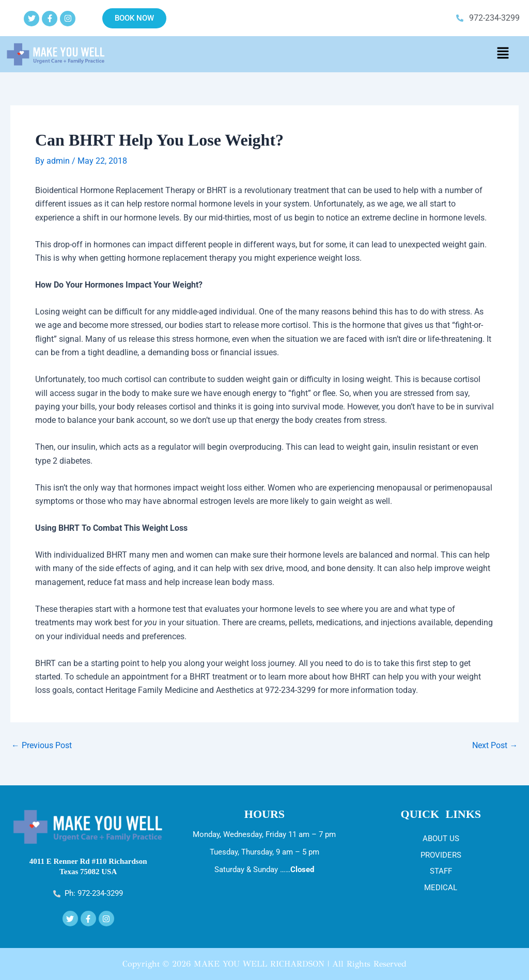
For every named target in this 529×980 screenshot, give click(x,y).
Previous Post (42, 745)
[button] (503, 54)
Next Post (495, 745)
